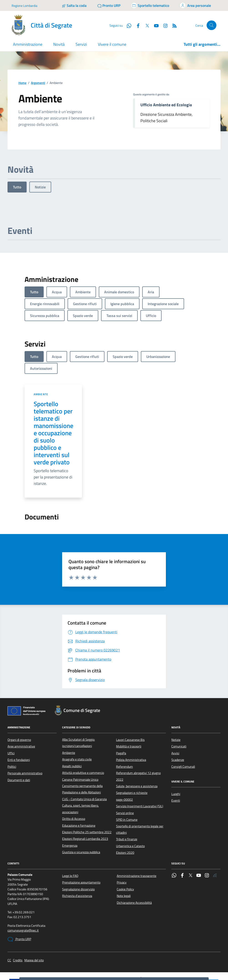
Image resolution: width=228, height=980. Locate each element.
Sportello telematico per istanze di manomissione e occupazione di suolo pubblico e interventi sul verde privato (53, 405)
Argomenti (38, 55)
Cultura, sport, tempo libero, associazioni (80, 781)
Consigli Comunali (183, 739)
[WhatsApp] (174, 848)
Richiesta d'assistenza (77, 868)
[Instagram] (207, 848)
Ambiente (41, 366)
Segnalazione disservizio (78, 861)
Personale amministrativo (25, 745)
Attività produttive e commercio (83, 745)
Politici (12, 739)
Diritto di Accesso (74, 791)
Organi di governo (19, 712)
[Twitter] (190, 848)
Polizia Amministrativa (131, 732)
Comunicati (179, 719)
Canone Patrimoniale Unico (80, 752)
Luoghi (176, 766)
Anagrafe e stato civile (77, 732)
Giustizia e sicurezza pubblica (81, 824)
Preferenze (159, 960)
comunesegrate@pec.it (23, 903)
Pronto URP (19, 912)
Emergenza (70, 818)
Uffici (11, 725)
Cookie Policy (125, 861)
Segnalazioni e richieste (132, 765)
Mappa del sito (34, 933)
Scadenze (178, 732)
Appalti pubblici (72, 738)
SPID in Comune (127, 792)
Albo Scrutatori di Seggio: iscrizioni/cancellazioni (79, 715)
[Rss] (215, 848)
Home (22, 55)
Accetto (179, 960)
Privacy (122, 855)
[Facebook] (182, 848)
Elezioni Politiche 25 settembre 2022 (87, 804)
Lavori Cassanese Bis (130, 712)
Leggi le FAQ (70, 848)
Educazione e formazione (79, 798)
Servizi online (125, 785)
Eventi (176, 773)
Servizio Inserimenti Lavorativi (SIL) (140, 778)
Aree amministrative (21, 719)
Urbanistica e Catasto (130, 818)
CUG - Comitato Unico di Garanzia (84, 771)
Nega (194, 960)
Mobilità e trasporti (129, 719)
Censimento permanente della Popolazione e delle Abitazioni (82, 761)
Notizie (40, 159)
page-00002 (124, 772)
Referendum (124, 739)
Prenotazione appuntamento (81, 855)
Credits (18, 933)
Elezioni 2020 (125, 825)
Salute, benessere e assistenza (137, 758)
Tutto (17, 159)
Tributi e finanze (127, 811)
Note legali (124, 868)
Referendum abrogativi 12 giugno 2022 (138, 748)
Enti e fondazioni (19, 732)
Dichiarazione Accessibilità (134, 875)
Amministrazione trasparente (137, 848)
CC (9, 933)
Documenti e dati (19, 752)
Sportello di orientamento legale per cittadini (140, 802)
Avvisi (175, 725)
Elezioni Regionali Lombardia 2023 (85, 811)
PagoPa (121, 725)
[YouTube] (199, 848)
